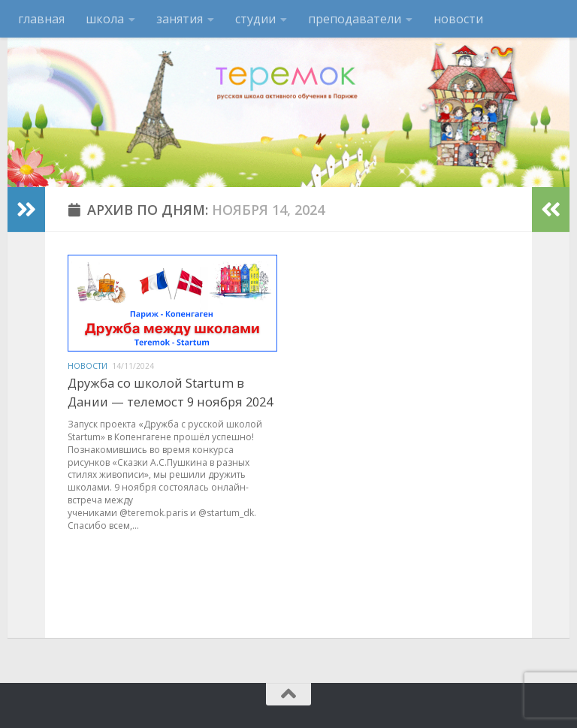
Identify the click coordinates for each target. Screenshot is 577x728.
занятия (180, 19)
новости (458, 19)
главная (41, 19)
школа (105, 19)
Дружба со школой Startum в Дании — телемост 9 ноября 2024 (170, 392)
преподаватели (355, 19)
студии (255, 19)
